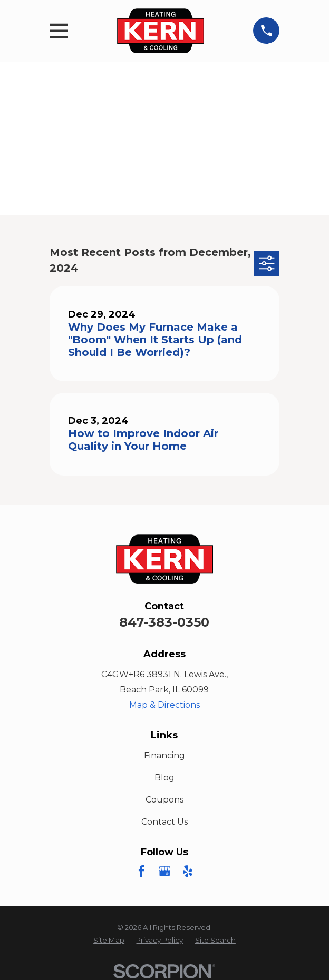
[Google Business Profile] (164, 871)
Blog (164, 778)
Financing (164, 755)
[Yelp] (188, 871)
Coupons (164, 800)
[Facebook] (141, 871)
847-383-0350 (164, 622)
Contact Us (164, 822)
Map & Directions (164, 705)
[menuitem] (109, 941)
